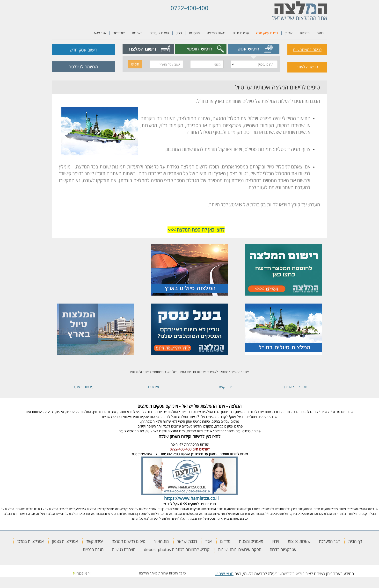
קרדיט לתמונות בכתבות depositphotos (177, 549)
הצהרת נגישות (124, 549)
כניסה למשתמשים (307, 50)
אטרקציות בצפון (65, 541)
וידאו (275, 541)
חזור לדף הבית (296, 387)
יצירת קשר (95, 541)
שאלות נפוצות (299, 541)
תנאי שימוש (224, 574)
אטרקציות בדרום (283, 549)
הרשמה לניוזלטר (84, 67)
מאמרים (137, 33)
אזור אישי (100, 33)
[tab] (254, 49)
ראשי (320, 33)
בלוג (179, 33)
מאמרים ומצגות (251, 541)
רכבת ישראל (187, 541)
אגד (209, 541)
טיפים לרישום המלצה (128, 541)
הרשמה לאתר (307, 67)
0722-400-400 (189, 8)
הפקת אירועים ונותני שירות (240, 549)
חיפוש (135, 64)
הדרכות (305, 33)
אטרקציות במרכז (30, 541)
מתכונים (194, 33)
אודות (289, 33)
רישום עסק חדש (267, 33)
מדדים (225, 541)
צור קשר (119, 33)
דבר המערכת (329, 541)
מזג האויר (161, 541)
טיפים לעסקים (159, 33)
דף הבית (355, 541)
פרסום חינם (241, 33)
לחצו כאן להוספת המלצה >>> (196, 230)
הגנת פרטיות (93, 549)
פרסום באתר (83, 387)
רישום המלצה (216, 33)
